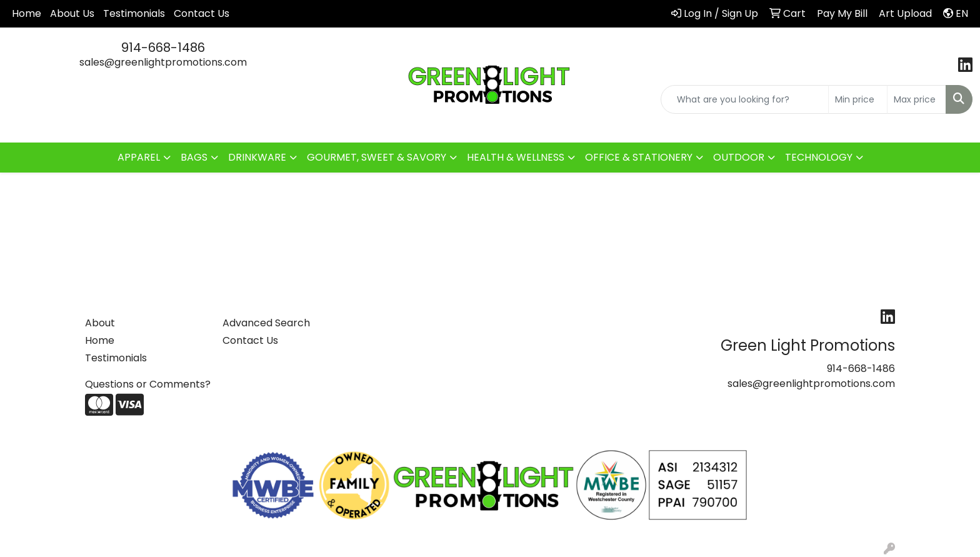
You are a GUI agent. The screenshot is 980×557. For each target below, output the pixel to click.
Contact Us (202, 13)
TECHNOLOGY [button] (819, 157)
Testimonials (134, 13)
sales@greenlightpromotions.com (163, 62)
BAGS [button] (194, 157)
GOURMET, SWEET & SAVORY (377, 157)
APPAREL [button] (139, 157)
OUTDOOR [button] (739, 157)
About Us (72, 13)
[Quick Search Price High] (917, 99)
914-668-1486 (163, 48)
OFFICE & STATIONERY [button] (639, 157)
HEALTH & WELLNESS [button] (516, 157)
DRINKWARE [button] (257, 157)
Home (27, 13)
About (100, 323)
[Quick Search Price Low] (858, 99)
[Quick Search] (745, 99)
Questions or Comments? (148, 384)
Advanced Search (266, 323)
